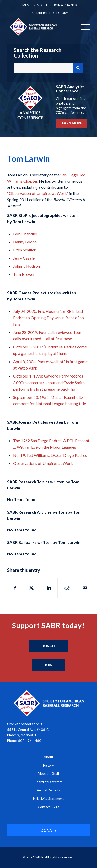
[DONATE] (48, 830)
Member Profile (35, 5)
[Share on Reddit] (67, 588)
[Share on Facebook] (15, 588)
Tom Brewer (24, 274)
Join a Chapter (65, 5)
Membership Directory (50, 13)
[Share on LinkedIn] (49, 588)
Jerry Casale (24, 258)
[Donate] (48, 646)
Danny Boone (25, 242)
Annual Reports (48, 790)
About (48, 757)
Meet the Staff (48, 773)
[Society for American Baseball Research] (40, 27)
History (48, 765)
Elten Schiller (24, 250)
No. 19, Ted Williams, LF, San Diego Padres (50, 455)
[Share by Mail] (85, 588)
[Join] (48, 665)
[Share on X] (31, 588)
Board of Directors (48, 782)
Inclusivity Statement (48, 799)
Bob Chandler (25, 234)
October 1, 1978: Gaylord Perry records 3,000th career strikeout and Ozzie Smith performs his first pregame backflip (49, 382)
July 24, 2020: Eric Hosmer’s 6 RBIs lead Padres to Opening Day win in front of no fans (48, 318)
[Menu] (83, 27)
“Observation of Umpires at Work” (38, 193)
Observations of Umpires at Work (43, 463)
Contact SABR (48, 807)
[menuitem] (35, 5)
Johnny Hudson (26, 266)
